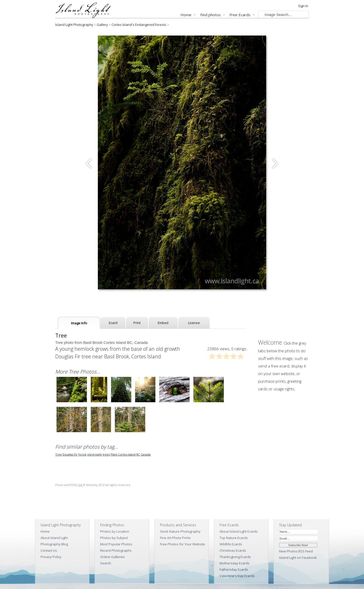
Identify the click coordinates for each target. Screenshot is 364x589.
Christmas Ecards (233, 550)
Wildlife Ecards (231, 544)
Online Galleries (113, 557)
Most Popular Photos (116, 544)
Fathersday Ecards (234, 569)
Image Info (79, 323)
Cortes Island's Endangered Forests (139, 25)
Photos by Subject (114, 538)
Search (106, 563)
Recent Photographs (116, 550)
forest (82, 454)
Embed (163, 323)
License (194, 323)
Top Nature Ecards (234, 538)
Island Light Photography (74, 25)
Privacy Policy (51, 557)
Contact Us (49, 550)
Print (137, 323)
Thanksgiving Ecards (235, 557)
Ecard (113, 323)
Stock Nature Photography (180, 531)
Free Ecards (240, 15)
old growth (95, 454)
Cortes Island (127, 454)
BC (138, 454)
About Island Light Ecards (239, 531)
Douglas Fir (70, 454)
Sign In (303, 6)
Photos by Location (115, 531)
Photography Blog (54, 544)
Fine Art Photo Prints (175, 538)
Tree (59, 454)
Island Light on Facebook (298, 558)
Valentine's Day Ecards (237, 576)
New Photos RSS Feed (296, 551)
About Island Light (54, 538)
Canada (146, 454)
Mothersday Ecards (234, 563)
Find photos (211, 15)
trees (106, 454)
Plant (114, 454)
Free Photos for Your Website (183, 544)
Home (186, 15)
